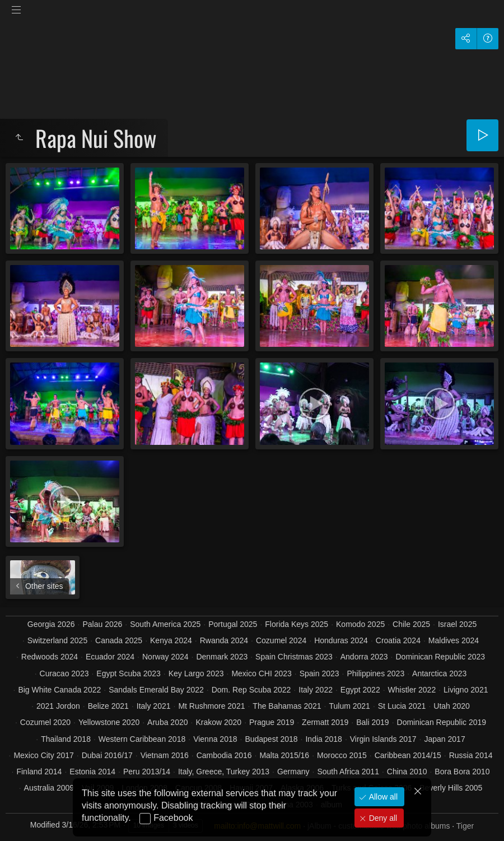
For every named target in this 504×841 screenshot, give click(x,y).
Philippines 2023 (375, 673)
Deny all (382, 818)
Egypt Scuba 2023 (128, 673)
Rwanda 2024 (224, 640)
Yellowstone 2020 (109, 722)
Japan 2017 (445, 739)
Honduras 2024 (341, 640)
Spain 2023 (319, 673)
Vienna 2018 (215, 739)
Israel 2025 (457, 624)
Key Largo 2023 (196, 673)
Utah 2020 (452, 706)
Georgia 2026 (51, 624)
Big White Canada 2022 (59, 690)
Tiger (465, 826)
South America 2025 (165, 624)
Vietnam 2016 (165, 755)
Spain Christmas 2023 (294, 657)
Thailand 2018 (66, 739)
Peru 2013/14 (147, 772)
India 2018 (323, 739)
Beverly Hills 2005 (451, 788)
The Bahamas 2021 (287, 706)
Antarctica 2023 (439, 673)
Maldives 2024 (454, 640)
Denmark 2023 (222, 657)
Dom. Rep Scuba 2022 (251, 690)
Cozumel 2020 (45, 722)
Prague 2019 (272, 722)
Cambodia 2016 (224, 755)
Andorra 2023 (364, 657)
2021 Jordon (58, 706)
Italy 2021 (154, 706)
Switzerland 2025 (57, 640)
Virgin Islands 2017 (383, 739)
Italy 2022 (316, 690)
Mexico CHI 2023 (261, 673)
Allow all (382, 797)
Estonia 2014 (92, 772)
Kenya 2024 (171, 640)
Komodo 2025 (360, 624)
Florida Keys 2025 (297, 624)
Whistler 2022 (412, 690)
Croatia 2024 (398, 640)
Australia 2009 (49, 788)
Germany (293, 772)
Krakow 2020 (218, 722)
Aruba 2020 (167, 722)
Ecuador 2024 (110, 657)
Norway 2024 (165, 657)
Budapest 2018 (271, 739)
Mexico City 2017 (43, 755)
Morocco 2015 (342, 755)
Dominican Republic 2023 (440, 657)
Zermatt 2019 (325, 722)
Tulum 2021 (349, 706)
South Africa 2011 (348, 772)
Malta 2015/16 (284, 755)
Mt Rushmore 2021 (211, 706)
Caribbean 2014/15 (408, 755)
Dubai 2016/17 (107, 755)
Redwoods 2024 (50, 657)
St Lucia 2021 (402, 706)
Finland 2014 (39, 772)
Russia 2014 (471, 755)
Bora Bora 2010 (462, 772)
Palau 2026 (103, 624)
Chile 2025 (411, 624)
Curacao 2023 (64, 673)
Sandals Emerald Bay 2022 (156, 690)
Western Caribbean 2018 (142, 739)
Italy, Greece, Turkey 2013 (224, 772)
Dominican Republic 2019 (442, 722)
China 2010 (407, 772)
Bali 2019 (372, 722)
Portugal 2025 (233, 624)
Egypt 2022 (360, 690)
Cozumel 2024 (281, 640)
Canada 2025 (119, 640)
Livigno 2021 (466, 690)
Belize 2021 (108, 706)
